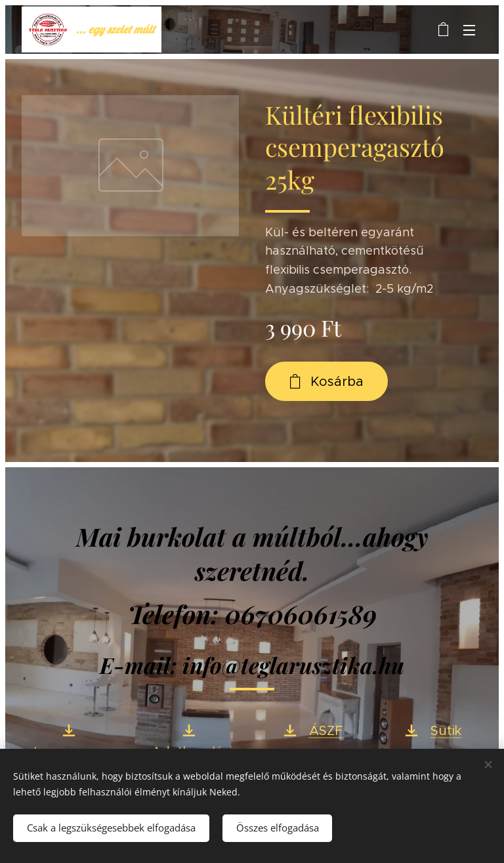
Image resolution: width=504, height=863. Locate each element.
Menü (469, 30)
